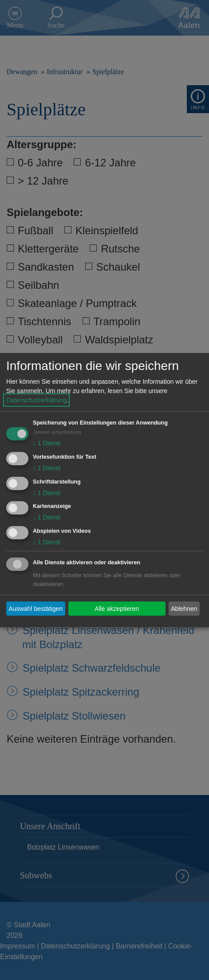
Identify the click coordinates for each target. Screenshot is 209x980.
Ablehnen (184, 608)
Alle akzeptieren (117, 608)
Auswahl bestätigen (36, 608)
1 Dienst (47, 443)
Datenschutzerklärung (36, 400)
